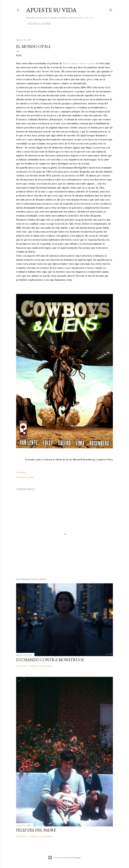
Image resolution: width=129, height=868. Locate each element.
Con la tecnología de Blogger (65, 858)
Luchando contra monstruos (50, 660)
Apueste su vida (51, 10)
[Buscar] (111, 9)
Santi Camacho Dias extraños (79, 63)
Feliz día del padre (36, 830)
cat (92, 18)
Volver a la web (39, 24)
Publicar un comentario (41, 666)
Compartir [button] (21, 472)
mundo (30, 477)
